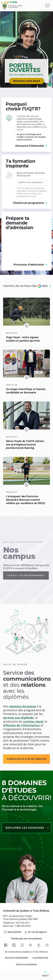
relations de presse (22, 706)
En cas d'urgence (35, 932)
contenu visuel (33, 721)
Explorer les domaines (25, 828)
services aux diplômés (18, 718)
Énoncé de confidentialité (16, 958)
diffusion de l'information (21, 725)
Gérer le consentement (26, 964)
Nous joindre (12, 932)
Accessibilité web (40, 958)
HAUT (46, 974)
